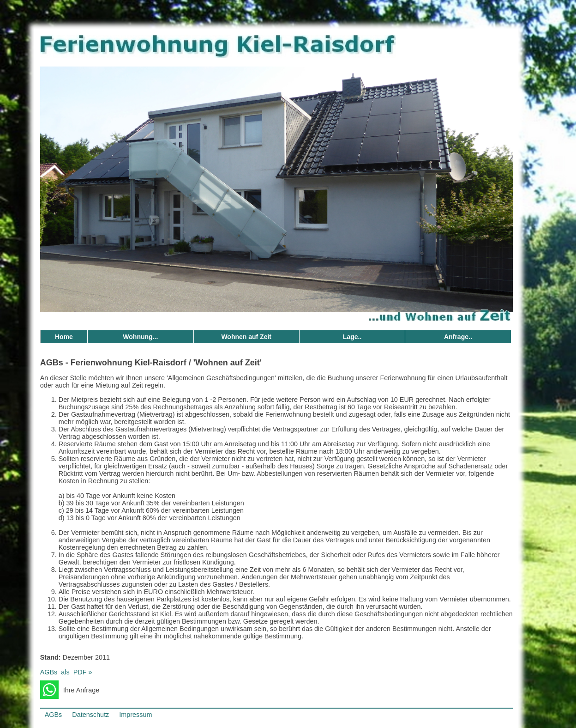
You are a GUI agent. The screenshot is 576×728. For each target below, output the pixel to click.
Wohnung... (140, 337)
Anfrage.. (458, 337)
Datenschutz (90, 715)
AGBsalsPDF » (66, 672)
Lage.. (352, 337)
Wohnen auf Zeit (246, 337)
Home (64, 337)
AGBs (54, 715)
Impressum (135, 715)
